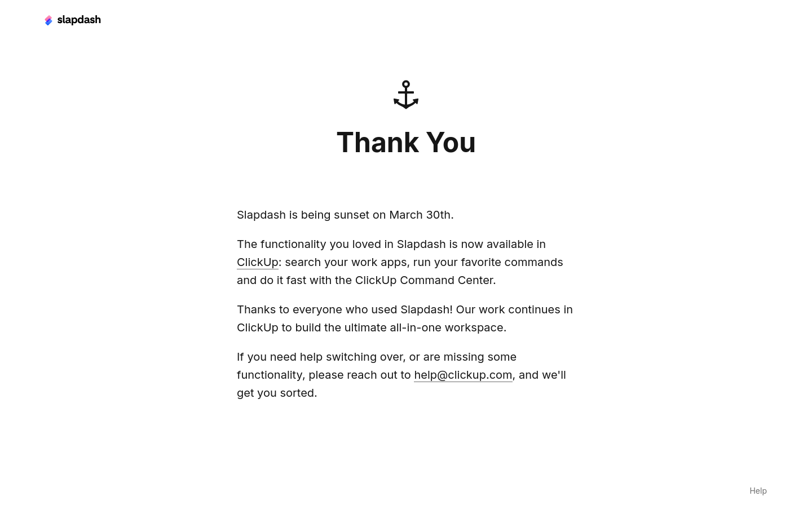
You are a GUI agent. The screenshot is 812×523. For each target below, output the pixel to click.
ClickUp (258, 262)
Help (758, 491)
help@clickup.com (463, 375)
